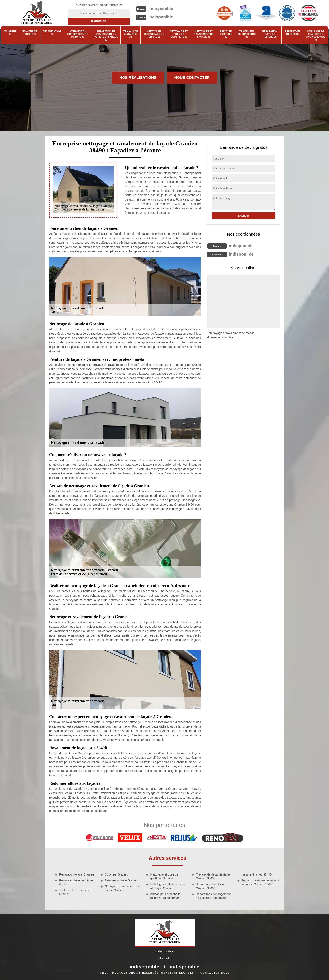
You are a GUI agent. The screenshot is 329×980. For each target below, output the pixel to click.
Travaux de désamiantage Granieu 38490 (213, 876)
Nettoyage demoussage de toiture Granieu (122, 888)
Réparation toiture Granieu (76, 874)
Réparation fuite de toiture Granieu (76, 882)
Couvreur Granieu (116, 874)
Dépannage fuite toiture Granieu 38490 (211, 886)
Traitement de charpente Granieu (75, 892)
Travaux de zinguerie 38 (131, 34)
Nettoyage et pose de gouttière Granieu (164, 876)
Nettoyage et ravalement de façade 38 (204, 34)
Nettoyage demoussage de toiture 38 (154, 34)
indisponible (161, 9)
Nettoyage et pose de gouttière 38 (179, 34)
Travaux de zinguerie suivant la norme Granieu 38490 (260, 882)
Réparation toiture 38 (292, 33)
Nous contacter (192, 78)
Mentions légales (177, 973)
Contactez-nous (215, 973)
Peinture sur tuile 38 (226, 34)
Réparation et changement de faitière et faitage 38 (106, 36)
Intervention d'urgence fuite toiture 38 (77, 34)
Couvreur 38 (10, 33)
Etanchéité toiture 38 (30, 33)
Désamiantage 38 (52, 33)
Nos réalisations (138, 78)
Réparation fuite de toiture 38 (270, 34)
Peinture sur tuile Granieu (121, 880)
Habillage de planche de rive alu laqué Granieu (169, 886)
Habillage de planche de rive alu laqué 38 (316, 36)
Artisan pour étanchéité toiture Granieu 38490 (165, 896)
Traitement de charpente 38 (247, 34)
